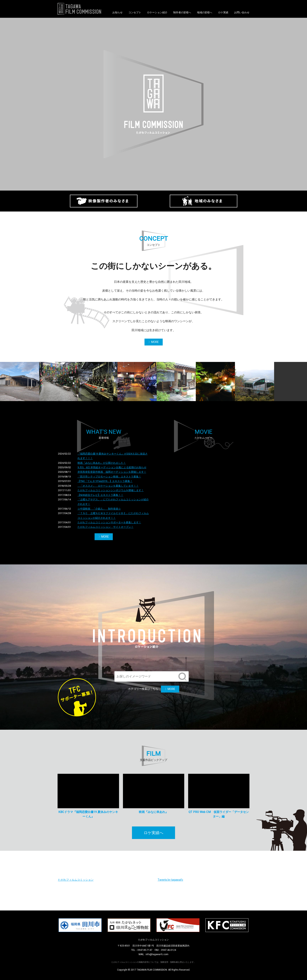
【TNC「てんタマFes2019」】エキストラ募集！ (105, 481)
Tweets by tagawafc (170, 880)
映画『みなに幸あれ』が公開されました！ (102, 463)
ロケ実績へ (153, 833)
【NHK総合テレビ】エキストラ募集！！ (100, 495)
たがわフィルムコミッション (76, 880)
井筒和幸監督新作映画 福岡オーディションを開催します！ (112, 472)
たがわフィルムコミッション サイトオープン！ (106, 527)
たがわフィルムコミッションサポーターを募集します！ (109, 522)
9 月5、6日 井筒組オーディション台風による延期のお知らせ (112, 467)
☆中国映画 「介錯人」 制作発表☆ (99, 509)
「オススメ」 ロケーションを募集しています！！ (108, 486)
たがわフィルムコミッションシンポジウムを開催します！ (111, 490)
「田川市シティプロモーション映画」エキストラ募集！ (109, 477)
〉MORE (154, 342)
